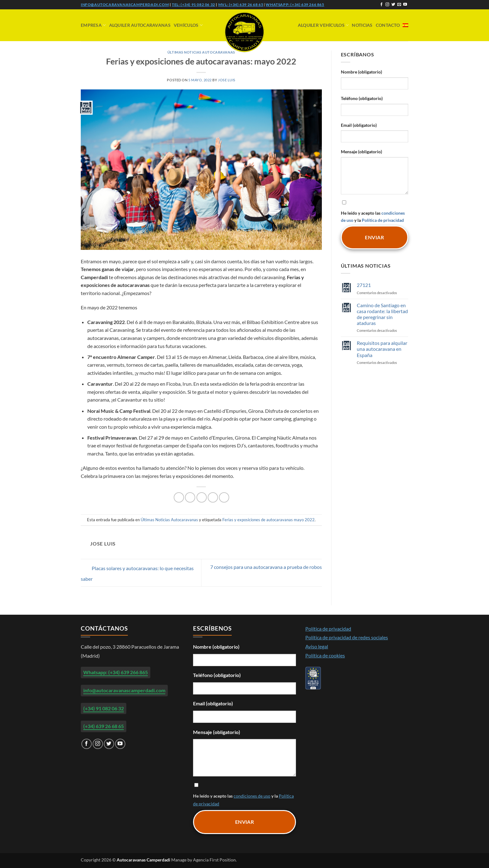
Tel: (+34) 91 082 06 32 (194, 5)
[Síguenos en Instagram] (387, 5)
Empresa (93, 25)
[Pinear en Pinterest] (213, 497)
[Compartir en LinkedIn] (224, 497)
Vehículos (188, 25)
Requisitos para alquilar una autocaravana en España (382, 349)
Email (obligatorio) (359, 125)
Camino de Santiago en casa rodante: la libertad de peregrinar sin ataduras (382, 314)
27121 (364, 285)
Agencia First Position (214, 860)
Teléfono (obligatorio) (362, 98)
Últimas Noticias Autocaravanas (201, 52)
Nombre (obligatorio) (361, 72)
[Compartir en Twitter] (190, 497)
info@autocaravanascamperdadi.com (125, 5)
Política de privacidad (383, 220)
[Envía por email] (202, 497)
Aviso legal (317, 646)
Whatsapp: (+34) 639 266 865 (295, 5)
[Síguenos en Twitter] (393, 5)
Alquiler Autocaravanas (140, 25)
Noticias (362, 25)
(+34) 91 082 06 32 (104, 708)
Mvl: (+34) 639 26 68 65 (241, 5)
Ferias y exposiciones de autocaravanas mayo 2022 (269, 520)
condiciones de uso (252, 796)
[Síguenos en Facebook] (381, 5)
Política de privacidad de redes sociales (347, 637)
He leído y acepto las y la (375, 211)
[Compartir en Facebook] (179, 497)
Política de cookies (325, 655)
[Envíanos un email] (399, 5)
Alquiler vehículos (323, 25)
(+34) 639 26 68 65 (104, 726)
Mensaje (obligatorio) (361, 152)
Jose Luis (227, 80)
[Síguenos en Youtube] (405, 5)
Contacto (388, 25)
